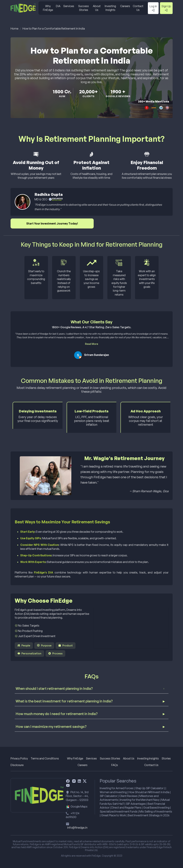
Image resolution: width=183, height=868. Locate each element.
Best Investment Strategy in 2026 (149, 815)
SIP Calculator (108, 796)
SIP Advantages (136, 804)
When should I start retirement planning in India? (54, 689)
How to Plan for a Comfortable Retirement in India (54, 29)
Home (14, 29)
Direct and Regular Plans (126, 808)
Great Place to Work (114, 815)
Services (69, 6)
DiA (58, 6)
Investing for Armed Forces (117, 788)
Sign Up (166, 8)
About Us (97, 8)
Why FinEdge (48, 8)
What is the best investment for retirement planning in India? (64, 701)
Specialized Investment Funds (119, 811)
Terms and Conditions (45, 758)
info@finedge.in (77, 828)
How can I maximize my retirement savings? (51, 727)
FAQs (115, 765)
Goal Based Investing (156, 808)
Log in (153, 8)
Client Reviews (128, 796)
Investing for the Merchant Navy (140, 800)
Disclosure (17, 765)
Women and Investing (113, 792)
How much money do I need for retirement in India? (57, 714)
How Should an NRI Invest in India (149, 792)
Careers (125, 6)
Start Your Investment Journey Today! (52, 223)
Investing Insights (110, 8)
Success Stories (83, 8)
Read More (92, 344)
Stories (166, 758)
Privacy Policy (19, 758)
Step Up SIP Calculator (149, 788)
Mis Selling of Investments (156, 811)
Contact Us (138, 8)
